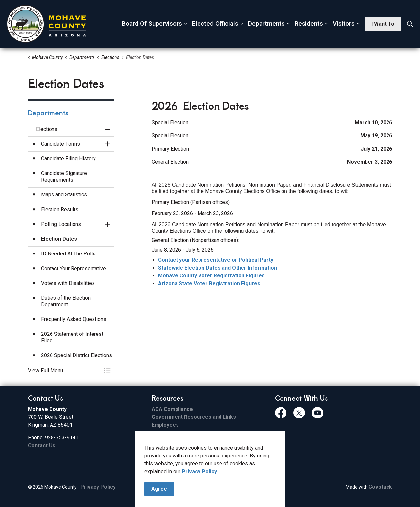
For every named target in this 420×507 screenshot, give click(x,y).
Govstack (380, 487)
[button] (64, 371)
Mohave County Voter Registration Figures (211, 276)
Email (158, 441)
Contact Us (42, 446)
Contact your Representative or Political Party (216, 260)
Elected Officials (215, 23)
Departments (266, 23)
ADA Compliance (172, 409)
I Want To (383, 24)
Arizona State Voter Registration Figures (209, 284)
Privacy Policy (98, 487)
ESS (156, 448)
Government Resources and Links (194, 417)
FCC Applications (173, 456)
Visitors (344, 23)
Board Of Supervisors (152, 23)
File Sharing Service (177, 433)
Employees (165, 425)
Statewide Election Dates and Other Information (218, 268)
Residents (309, 23)
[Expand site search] (410, 24)
